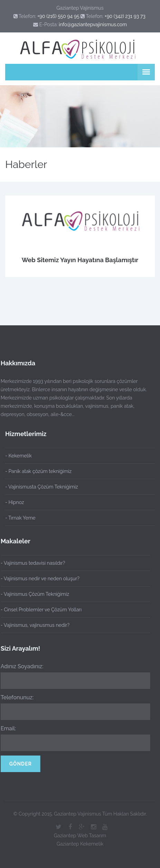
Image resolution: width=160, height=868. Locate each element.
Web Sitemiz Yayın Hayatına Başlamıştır (80, 260)
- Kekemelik (18, 456)
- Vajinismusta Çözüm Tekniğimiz (42, 487)
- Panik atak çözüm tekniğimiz (38, 471)
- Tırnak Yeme (20, 518)
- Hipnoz (15, 502)
